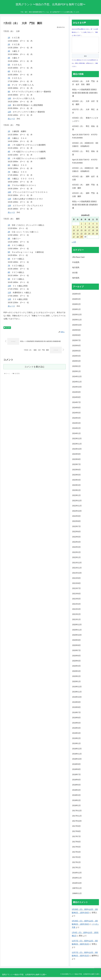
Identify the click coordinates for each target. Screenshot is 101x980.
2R (9, 44)
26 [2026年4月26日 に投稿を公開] (97, 237)
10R (9, 98)
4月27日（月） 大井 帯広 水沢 (85, 114)
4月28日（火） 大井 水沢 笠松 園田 (85, 106)
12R (9, 112)
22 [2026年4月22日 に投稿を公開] (81, 237)
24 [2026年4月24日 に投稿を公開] (89, 237)
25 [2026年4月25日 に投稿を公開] (93, 237)
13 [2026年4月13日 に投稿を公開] (74, 233)
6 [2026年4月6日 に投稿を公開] (74, 230)
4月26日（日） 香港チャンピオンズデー (85, 122)
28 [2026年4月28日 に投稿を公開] (78, 240)
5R (9, 65)
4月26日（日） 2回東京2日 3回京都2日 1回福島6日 (85, 148)
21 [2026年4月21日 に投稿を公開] (78, 237)
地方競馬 (7, 328)
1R (9, 38)
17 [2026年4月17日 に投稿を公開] (89, 233)
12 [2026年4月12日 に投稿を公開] (97, 230)
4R (9, 58)
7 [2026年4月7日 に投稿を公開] (78, 230)
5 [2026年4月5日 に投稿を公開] (97, 227)
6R (9, 71)
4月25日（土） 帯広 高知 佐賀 (85, 156)
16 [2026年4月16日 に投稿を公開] (85, 233)
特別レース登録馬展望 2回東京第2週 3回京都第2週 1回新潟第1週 (85, 96)
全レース (11, 119)
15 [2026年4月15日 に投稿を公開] (81, 233)
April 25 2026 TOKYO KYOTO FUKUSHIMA (86, 164)
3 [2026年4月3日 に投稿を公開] (89, 227)
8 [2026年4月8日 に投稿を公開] (81, 230)
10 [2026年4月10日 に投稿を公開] (89, 230)
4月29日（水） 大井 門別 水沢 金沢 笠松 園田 (85, 86)
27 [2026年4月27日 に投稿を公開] (74, 240)
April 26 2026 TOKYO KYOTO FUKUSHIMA (86, 139)
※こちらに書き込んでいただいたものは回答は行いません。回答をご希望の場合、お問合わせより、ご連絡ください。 (85, 66)
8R (9, 85)
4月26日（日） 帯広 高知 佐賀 (85, 131)
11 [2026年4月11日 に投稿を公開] (93, 230)
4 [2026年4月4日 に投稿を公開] (93, 227)
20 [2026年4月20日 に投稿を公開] (74, 237)
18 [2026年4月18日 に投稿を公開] (93, 233)
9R (9, 92)
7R (9, 78)
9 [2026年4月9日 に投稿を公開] (85, 230)
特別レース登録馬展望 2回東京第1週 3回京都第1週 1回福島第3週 (85, 208)
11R (9, 105)
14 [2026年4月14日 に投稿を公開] (78, 233)
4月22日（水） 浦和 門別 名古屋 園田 (85, 198)
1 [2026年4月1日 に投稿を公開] (81, 227)
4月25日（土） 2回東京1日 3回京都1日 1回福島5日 (85, 173)
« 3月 (74, 245)
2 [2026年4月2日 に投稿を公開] (85, 227)
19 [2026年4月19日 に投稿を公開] (97, 233)
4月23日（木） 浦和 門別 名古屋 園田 (85, 189)
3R (9, 51)
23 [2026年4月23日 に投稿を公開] (85, 237)
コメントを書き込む (35, 367)
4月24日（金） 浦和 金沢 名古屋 (85, 181)
